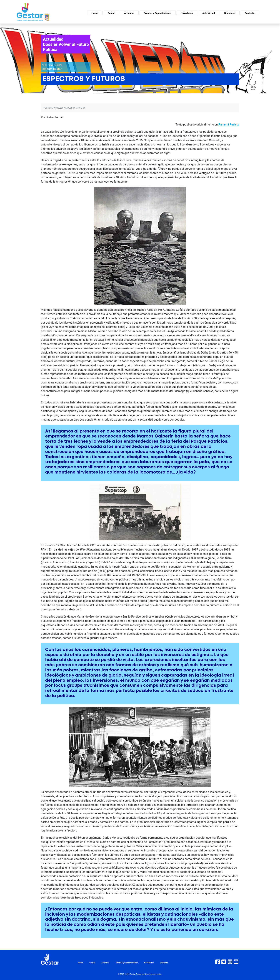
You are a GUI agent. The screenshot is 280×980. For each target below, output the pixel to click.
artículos (59, 108)
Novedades (187, 13)
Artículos (129, 13)
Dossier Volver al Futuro (66, 44)
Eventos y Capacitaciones (157, 13)
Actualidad (53, 39)
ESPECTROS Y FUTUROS (75, 108)
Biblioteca (230, 13)
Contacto (250, 13)
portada (48, 108)
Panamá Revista (229, 125)
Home (95, 13)
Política (50, 50)
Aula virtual (208, 13)
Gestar (111, 13)
